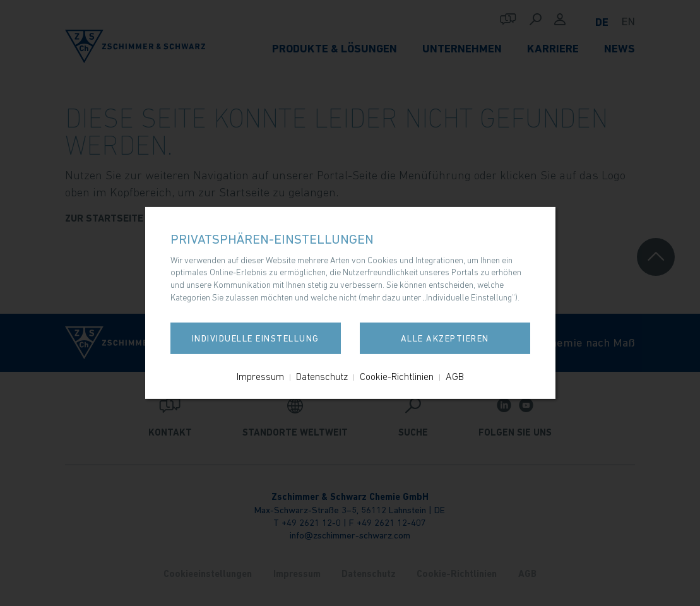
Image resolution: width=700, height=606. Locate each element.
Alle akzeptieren (445, 338)
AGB (455, 376)
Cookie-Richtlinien (397, 376)
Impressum (260, 376)
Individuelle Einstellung (256, 338)
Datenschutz (322, 376)
